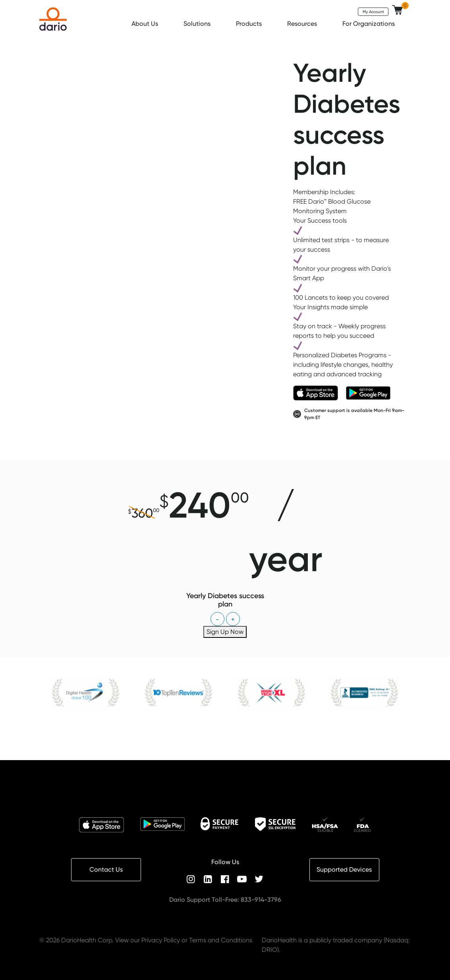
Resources (303, 24)
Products (250, 24)
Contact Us (106, 869)
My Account (373, 12)
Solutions (198, 24)
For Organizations (369, 24)
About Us (146, 24)
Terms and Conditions (221, 940)
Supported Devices (344, 869)
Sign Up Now (225, 632)
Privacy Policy (161, 940)
